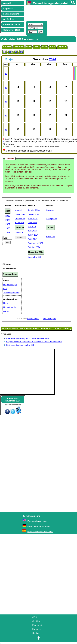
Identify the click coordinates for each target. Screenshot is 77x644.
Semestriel (20, 214)
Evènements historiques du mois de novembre (27, 338)
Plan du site (38, 625)
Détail (6, 311)
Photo (52, 46)
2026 (8, 220)
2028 (8, 228)
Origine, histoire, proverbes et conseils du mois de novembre (34, 342)
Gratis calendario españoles (40, 532)
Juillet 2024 (33, 235)
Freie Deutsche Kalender (39, 526)
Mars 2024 (33, 218)
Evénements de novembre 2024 (21, 345)
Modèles (7, 46)
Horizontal (51, 236)
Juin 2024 (32, 231)
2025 (8, 216)
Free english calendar (37, 521)
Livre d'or (37, 629)
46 (6, 102)
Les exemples (49, 319)
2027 (8, 224)
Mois (29, 46)
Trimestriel (20, 218)
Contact (36, 633)
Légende (62, 46)
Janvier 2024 (34, 210)
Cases (37, 46)
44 (6, 73)
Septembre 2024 (35, 243)
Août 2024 (32, 239)
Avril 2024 (32, 223)
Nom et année (10, 307)
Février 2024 (34, 214)
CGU (35, 617)
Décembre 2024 (35, 257)
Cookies (36, 621)
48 (6, 130)
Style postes (52, 218)
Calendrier (19, 46)
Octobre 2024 (34, 247)
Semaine (19, 232)
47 (6, 116)
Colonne (50, 210)
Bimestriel (20, 223)
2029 (8, 232)
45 (6, 87)
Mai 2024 (32, 227)
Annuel (18, 210)
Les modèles (33, 319)
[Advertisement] (50, 13)
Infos (45, 46)
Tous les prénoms (11, 293)
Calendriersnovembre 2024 (13, 400)
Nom (5, 303)
